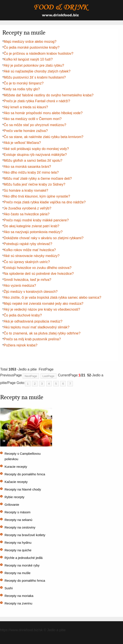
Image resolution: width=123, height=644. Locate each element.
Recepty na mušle (18, 573)
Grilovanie (12, 505)
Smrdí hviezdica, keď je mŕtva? (27, 280)
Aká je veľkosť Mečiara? (22, 143)
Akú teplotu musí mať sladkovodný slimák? (37, 327)
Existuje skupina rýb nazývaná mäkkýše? (35, 155)
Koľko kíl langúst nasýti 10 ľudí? (28, 59)
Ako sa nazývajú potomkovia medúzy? (33, 232)
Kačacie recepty (16, 482)
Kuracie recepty (16, 467)
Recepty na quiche (18, 550)
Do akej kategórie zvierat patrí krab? (31, 226)
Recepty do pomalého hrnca (25, 474)
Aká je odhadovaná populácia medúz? (33, 321)
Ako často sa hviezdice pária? (27, 214)
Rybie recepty (14, 497)
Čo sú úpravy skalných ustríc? (27, 262)
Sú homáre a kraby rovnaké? (26, 190)
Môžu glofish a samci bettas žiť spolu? (33, 161)
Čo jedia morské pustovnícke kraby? (32, 47)
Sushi (9, 588)
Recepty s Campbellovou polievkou (23, 456)
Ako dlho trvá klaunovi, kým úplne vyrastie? (37, 196)
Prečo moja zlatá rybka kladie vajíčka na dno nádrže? (45, 202)
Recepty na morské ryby (22, 565)
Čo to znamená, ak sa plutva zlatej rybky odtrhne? (42, 333)
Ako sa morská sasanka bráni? (27, 167)
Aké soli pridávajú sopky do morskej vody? (36, 149)
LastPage (49, 376)
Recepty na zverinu (18, 603)
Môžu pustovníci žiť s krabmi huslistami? (35, 77)
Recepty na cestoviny (20, 527)
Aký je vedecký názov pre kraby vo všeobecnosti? (42, 309)
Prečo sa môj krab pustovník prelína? (32, 339)
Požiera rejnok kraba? (21, 345)
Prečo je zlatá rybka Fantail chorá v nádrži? (37, 101)
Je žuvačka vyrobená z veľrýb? (27, 208)
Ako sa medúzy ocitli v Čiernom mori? (33, 119)
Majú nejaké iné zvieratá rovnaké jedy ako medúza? (43, 304)
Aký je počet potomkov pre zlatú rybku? (34, 65)
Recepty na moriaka (19, 596)
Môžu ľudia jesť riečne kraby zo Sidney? (34, 184)
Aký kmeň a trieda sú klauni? (26, 107)
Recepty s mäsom (18, 512)
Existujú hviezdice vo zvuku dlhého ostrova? (38, 268)
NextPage (31, 376)
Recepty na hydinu (18, 543)
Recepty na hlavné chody (23, 489)
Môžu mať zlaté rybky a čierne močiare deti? (38, 179)
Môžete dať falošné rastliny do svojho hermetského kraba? (49, 95)
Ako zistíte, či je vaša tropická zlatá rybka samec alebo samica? (52, 297)
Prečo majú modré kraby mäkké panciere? (36, 220)
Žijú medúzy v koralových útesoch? (31, 292)
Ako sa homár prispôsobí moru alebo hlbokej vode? (43, 113)
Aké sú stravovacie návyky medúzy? (32, 256)
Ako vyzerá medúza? (20, 286)
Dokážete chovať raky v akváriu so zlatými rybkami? (44, 238)
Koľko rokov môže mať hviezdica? (30, 250)
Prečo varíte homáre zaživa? (26, 131)
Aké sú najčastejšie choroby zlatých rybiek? (37, 71)
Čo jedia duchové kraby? (23, 315)
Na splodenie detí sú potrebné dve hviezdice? (39, 274)
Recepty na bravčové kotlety (25, 535)
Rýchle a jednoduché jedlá (24, 558)
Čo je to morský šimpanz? (24, 83)
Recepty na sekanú (18, 520)
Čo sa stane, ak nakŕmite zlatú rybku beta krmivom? (43, 137)
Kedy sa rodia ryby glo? (22, 89)
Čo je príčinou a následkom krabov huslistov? (38, 54)
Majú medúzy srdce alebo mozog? (30, 42)
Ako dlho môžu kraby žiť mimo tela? (31, 172)
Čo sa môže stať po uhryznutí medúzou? (35, 125)
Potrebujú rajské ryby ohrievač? (28, 244)
